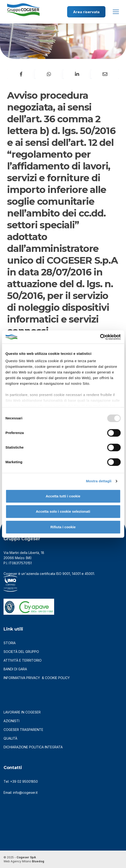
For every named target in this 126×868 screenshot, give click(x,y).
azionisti (11, 721)
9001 (66, 574)
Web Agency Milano (17, 861)
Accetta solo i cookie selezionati (63, 511)
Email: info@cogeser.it (21, 792)
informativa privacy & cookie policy (37, 678)
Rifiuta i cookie (63, 527)
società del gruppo (21, 652)
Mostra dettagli (99, 481)
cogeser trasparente (23, 730)
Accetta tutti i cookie (63, 496)
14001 (76, 574)
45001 (89, 574)
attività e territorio (23, 660)
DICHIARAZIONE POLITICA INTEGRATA (33, 747)
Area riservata (86, 12)
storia (10, 643)
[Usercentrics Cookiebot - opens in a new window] (100, 337)
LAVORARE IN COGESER (22, 712)
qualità (10, 738)
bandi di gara (15, 669)
